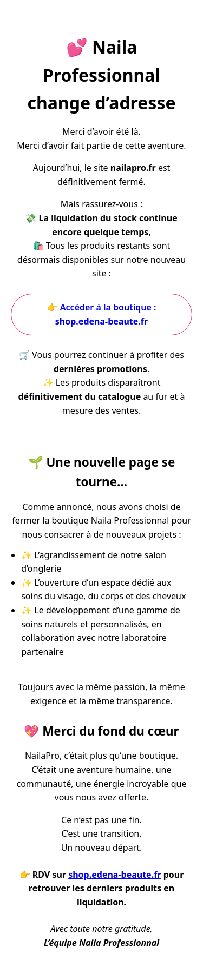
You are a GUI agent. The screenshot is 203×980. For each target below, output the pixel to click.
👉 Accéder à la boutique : (102, 314)
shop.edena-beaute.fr (114, 875)
